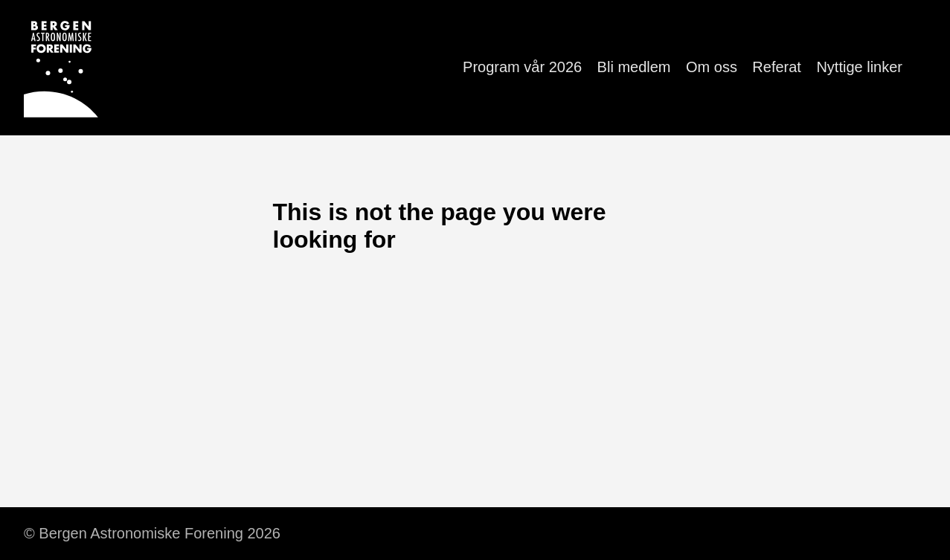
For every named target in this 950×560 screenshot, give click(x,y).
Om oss (712, 67)
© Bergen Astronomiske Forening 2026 (152, 533)
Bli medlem (634, 67)
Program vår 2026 (522, 67)
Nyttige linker (859, 67)
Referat (777, 67)
